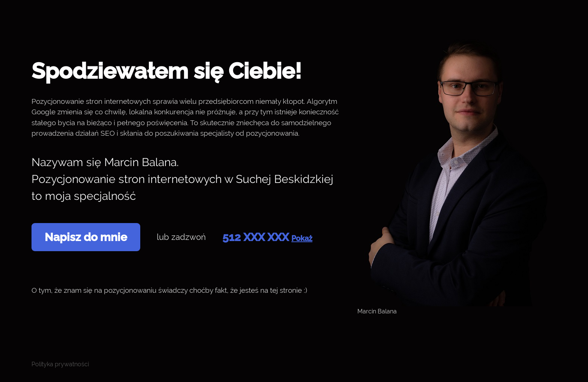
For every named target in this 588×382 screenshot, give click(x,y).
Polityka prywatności (60, 364)
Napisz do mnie (86, 237)
